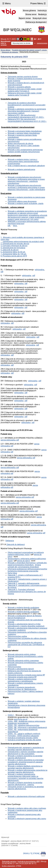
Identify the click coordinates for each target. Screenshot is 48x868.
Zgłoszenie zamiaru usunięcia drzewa (23, 77)
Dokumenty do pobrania (10, 52)
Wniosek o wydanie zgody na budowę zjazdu (26, 203)
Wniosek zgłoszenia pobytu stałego (22, 654)
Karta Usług (12, 573)
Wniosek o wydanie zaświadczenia (21, 169)
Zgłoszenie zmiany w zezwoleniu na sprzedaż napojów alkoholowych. (26, 788)
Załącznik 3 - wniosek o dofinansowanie (23, 583)
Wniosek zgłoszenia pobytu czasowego (23, 661)
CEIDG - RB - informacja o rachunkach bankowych (27, 727)
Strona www (31, 14)
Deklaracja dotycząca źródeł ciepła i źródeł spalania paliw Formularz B (25, 94)
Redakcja (42, 14)
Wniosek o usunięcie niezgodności (21, 687)
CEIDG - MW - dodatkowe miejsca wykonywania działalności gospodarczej (26, 722)
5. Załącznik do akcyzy (10, 250)
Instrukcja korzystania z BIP (29, 861)
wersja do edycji (24, 561)
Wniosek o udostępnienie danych (21, 669)
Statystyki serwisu (9, 861)
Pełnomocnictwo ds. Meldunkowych (22, 689)
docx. (15, 226)
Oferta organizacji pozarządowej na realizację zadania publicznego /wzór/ (26, 553)
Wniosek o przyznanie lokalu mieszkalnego (25, 131)
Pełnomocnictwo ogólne (17, 636)
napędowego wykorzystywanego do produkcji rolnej (22, 242)
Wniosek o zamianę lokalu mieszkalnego (24, 133)
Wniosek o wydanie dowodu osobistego (23, 608)
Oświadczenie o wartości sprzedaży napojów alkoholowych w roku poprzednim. (25, 753)
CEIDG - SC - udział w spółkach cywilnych (24, 734)
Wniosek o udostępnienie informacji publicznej (26, 796)
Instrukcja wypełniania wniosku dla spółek (24, 740)
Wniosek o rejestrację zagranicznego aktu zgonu (27, 819)
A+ (35, 39)
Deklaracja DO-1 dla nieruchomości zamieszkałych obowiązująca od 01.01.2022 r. (26, 116)
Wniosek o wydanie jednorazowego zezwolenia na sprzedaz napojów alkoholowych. (27, 771)
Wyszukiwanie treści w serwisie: (6, 43)
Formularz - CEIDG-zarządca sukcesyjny (23, 736)
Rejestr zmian (25, 18)
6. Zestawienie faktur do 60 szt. (13, 252)
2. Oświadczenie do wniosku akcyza (15, 244)
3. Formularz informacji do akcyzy (14, 246)
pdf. (9, 226)
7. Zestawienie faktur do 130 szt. (14, 254)
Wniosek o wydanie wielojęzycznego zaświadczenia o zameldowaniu (22, 680)
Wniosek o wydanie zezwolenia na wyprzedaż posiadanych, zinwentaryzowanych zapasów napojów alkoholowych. (26, 762)
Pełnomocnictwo (14, 667)
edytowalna (40, 270)
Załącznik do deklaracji (16, 544)
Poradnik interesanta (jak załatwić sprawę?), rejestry (30, 50)
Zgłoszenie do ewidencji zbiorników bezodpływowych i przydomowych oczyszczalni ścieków (26, 105)
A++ (40, 39)
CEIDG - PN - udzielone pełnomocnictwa (23, 725)
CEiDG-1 (11, 715)
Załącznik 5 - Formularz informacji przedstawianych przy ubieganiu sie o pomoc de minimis (27, 592)
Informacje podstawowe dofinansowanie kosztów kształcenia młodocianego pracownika (27, 570)
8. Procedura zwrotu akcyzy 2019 (14, 256)
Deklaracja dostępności (36, 22)
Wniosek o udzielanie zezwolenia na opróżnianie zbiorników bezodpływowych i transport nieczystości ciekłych (27, 111)
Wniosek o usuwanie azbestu (19, 87)
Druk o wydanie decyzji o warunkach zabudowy (26, 166)
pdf (2, 272)
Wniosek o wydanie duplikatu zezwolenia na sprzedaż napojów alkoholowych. (25, 767)
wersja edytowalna (8, 440)
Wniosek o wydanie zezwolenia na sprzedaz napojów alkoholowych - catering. (25, 784)
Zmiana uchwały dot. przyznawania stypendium (24, 566)
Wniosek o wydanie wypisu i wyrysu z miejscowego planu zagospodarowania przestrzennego (23, 162)
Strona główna (29, 11)
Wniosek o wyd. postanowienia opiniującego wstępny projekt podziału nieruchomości (25, 151)
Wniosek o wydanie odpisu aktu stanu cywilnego (27, 808)
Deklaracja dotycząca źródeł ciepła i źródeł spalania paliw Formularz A (25, 90)
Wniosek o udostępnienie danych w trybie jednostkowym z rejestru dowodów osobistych (26, 625)
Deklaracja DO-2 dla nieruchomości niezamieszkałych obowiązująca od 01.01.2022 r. (27, 120)
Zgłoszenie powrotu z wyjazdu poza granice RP (26, 675)
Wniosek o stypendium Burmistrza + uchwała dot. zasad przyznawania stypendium (27, 564)
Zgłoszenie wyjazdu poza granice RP (22, 677)
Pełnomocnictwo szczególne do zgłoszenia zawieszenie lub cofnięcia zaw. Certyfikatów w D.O (26, 645)
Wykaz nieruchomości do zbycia (20, 143)
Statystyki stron (40, 18)
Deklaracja (10, 541)
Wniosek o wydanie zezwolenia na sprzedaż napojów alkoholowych (25, 757)
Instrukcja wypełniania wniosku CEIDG (23, 738)
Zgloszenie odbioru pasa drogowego (22, 201)
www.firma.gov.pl (20, 719)
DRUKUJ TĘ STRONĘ (35, 854)
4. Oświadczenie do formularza (13, 248)
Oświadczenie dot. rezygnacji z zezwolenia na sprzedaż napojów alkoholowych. (26, 749)
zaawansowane (42, 43)
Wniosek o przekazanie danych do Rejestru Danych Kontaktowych (25, 617)
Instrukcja (42, 11)
